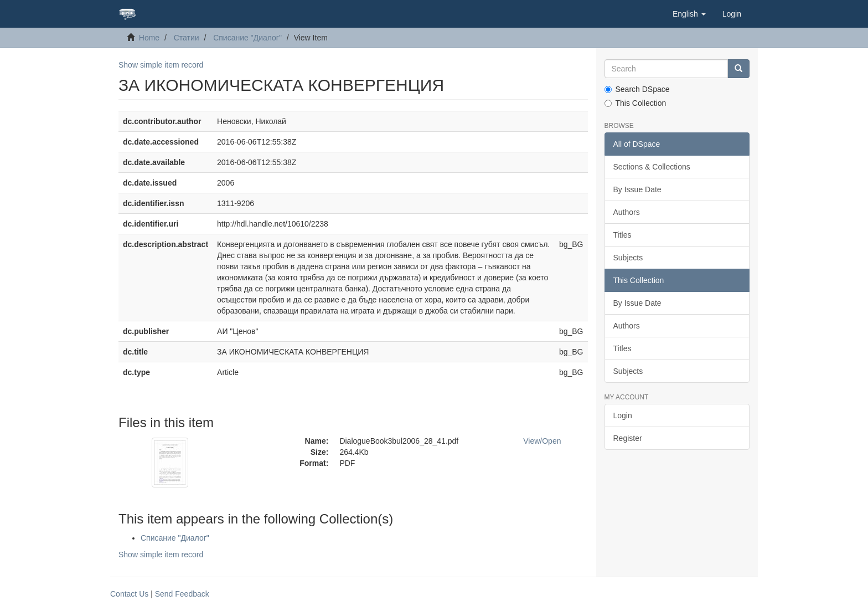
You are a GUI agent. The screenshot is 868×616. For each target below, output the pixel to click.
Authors (627, 212)
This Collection (635, 103)
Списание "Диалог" (247, 38)
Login (623, 415)
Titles (622, 235)
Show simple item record (161, 65)
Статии (187, 38)
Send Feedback (182, 594)
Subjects (628, 258)
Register (628, 438)
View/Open (542, 441)
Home (149, 38)
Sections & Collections (652, 167)
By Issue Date (637, 189)
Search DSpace (637, 89)
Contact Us (129, 594)
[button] (689, 14)
